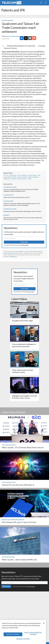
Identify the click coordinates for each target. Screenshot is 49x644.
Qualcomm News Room (13, 36)
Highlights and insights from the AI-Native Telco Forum (24, 397)
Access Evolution (22, 175)
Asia (39, 175)
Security (7, 215)
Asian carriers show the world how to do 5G (17, 197)
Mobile (15, 177)
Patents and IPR (13, 10)
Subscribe (24, 242)
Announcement (32, 175)
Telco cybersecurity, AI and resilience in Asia (22, 371)
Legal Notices (13, 256)
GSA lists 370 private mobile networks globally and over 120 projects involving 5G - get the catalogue (22, 204)
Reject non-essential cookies (33, 633)
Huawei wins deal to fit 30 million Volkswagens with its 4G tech (22, 211)
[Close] (44, 623)
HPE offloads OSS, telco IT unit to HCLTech (19, 522)
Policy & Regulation (33, 177)
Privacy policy (25, 245)
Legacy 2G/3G (8, 177)
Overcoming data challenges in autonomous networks (24, 345)
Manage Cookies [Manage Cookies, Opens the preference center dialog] (23, 639)
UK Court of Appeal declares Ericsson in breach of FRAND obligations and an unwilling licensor (21, 190)
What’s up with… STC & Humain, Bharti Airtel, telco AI (23, 447)
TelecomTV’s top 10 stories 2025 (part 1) (18, 485)
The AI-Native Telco (9, 445)
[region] (23, 632)
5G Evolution (12, 175)
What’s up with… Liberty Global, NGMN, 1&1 (19, 560)
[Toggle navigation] (46, 3)
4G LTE (6, 175)
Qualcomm (7, 179)
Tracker (29, 179)
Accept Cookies (13, 634)
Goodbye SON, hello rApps (22, 321)
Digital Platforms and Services (13, 520)
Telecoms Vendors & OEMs (18, 179)
